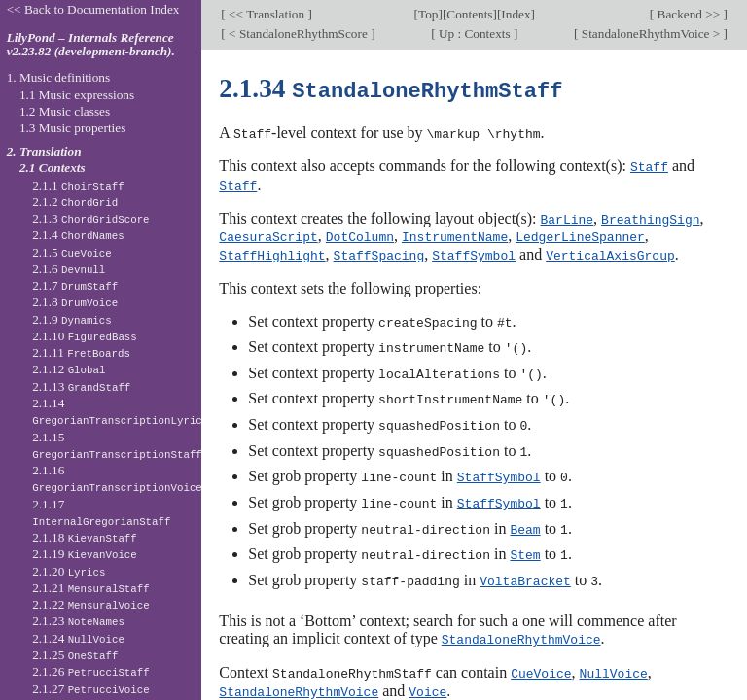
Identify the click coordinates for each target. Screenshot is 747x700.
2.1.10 (85, 336)
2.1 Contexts (53, 168)
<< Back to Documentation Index (93, 9)
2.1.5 (72, 252)
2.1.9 (72, 319)
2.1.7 (75, 285)
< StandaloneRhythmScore (298, 34)
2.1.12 (69, 369)
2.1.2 (75, 202)
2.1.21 (91, 588)
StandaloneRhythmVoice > (650, 34)
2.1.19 (85, 554)
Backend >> (688, 14)
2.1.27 (91, 689)
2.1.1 (78, 185)
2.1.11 (81, 352)
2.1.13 (81, 386)
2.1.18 (85, 537)
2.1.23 (78, 621)
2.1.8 (75, 302)
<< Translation (267, 14)
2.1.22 (91, 604)
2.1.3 (90, 218)
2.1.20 (69, 571)
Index (516, 14)
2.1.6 (69, 269)
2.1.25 (75, 655)
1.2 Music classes (65, 111)
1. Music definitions (59, 77)
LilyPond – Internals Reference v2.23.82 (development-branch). (91, 45)
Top (428, 14)
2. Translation (44, 151)
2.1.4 (78, 235)
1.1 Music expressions (77, 95)
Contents (469, 14)
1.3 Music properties (72, 128)
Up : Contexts (475, 34)
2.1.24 (78, 638)
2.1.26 (91, 671)
